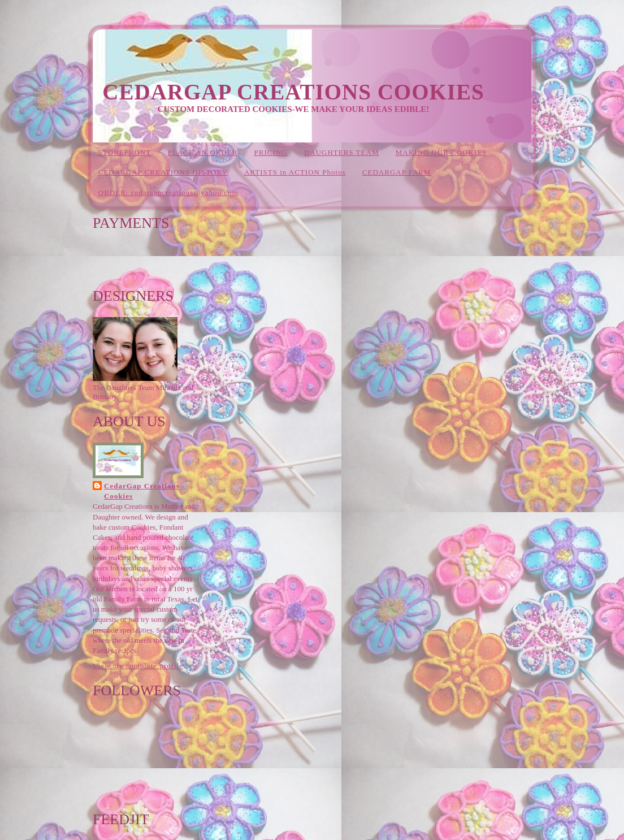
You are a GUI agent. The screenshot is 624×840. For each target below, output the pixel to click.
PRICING (271, 152)
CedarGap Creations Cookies (293, 92)
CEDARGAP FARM (397, 172)
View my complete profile (138, 666)
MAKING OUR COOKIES (441, 152)
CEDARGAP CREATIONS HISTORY (163, 172)
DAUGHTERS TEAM (342, 152)
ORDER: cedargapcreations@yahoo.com (168, 192)
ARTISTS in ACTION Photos (295, 172)
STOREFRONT (125, 152)
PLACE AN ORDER (203, 152)
